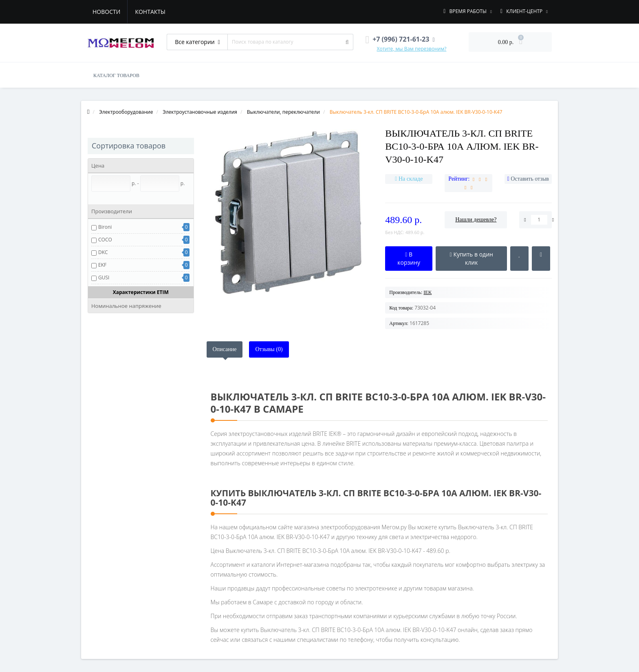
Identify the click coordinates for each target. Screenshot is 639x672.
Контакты (150, 12)
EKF (102, 265)
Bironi (105, 227)
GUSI (104, 277)
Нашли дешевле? (476, 220)
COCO (105, 240)
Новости (106, 12)
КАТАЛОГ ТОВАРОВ (116, 75)
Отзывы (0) (269, 349)
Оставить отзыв (530, 179)
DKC (103, 252)
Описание (225, 349)
